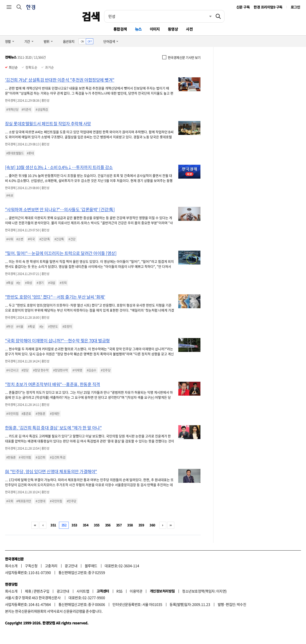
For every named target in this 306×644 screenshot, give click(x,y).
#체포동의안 (24, 501)
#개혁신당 (12, 110)
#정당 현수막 (41, 370)
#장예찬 (55, 414)
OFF (90, 41)
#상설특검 (42, 110)
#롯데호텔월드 (15, 153)
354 (86, 525)
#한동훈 (40, 414)
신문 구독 (243, 7)
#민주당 (106, 370)
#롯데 (30, 153)
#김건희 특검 (58, 457)
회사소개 (11, 566)
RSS (119, 591)
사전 (189, 29)
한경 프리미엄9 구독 (268, 7)
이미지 (155, 29)
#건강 (72, 239)
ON (82, 41)
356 (108, 525)
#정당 (25, 370)
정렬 (8, 41)
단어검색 (109, 41)
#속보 (10, 195)
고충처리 (51, 566)
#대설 (52, 283)
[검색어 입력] (158, 16)
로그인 (295, 7)
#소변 (20, 239)
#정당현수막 (61, 370)
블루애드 (91, 566)
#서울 (20, 327)
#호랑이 (67, 327)
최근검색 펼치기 (207, 16)
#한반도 (53, 327)
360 (152, 525)
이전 (43, 525)
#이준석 (26, 110)
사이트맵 (83, 591)
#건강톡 (59, 239)
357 (119, 525)
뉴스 (138, 29)
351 (53, 525)
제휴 (28, 591)
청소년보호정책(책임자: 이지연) (204, 591)
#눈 (18, 283)
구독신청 (31, 566)
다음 (163, 525)
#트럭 (63, 283)
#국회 (10, 501)
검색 (91, 16)
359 (141, 525)
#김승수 (92, 370)
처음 (35, 525)
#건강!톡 (45, 239)
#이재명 (77, 370)
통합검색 (120, 29)
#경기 (40, 283)
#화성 (28, 283)
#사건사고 (12, 370)
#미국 (31, 239)
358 (130, 525)
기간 (27, 41)
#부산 (10, 327)
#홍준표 (26, 414)
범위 (47, 41)
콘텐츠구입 (41, 591)
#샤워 (10, 239)
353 (74, 525)
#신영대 (40, 501)
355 (97, 525)
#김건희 (40, 457)
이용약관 (136, 591)
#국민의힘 (12, 414)
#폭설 (10, 283)
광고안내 (71, 566)
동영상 (173, 29)
